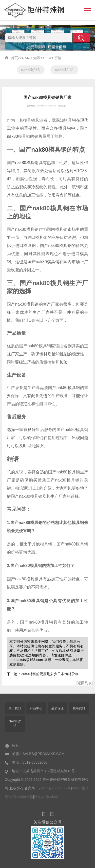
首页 (14, 58)
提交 (81, 38)
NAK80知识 (31, 58)
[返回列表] (85, 683)
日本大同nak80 (46, 797)
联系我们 (79, 708)
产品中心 (36, 708)
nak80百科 (65, 70)
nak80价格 (53, 58)
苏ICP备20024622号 (55, 788)
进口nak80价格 (21, 797)
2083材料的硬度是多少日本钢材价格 (50, 674)
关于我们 (15, 708)
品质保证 (58, 708)
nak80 (12, 136)
